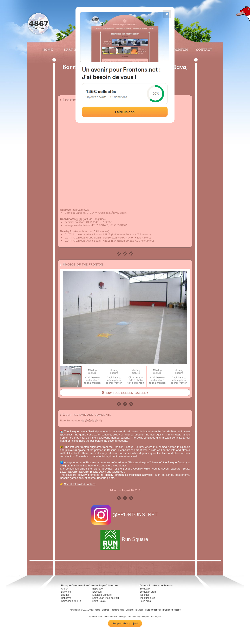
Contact (203, 50)
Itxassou (97, 592)
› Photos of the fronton (81, 264)
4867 (38, 23)
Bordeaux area (148, 592)
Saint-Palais (99, 601)
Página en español (172, 610)
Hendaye (66, 598)
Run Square (125, 539)
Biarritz (65, 595)
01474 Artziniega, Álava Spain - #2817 (88, 234)
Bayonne (66, 592)
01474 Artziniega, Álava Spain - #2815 (88, 241)
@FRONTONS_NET (125, 514)
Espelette (98, 589)
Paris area (145, 601)
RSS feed (139, 610)
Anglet (65, 589)
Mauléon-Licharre (102, 595)
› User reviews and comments (86, 414)
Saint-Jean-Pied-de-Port (106, 598)
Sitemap (106, 610)
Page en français (153, 610)
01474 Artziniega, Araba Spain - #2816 (88, 238)
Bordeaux (145, 589)
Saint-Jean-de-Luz (71, 601)
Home (48, 50)
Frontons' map (118, 610)
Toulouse (144, 595)
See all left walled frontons (80, 484)
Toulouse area (147, 598)
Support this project (125, 623)
